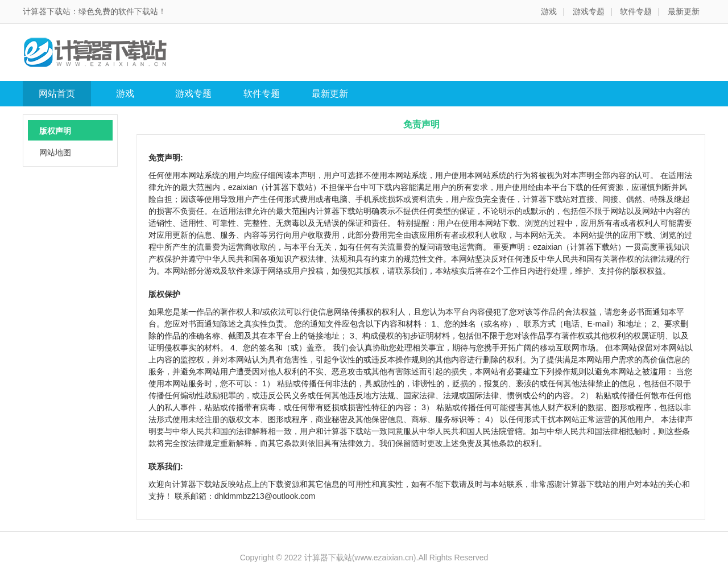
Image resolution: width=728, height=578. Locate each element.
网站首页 (57, 94)
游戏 (549, 11)
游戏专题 (589, 11)
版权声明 (55, 131)
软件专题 (636, 11)
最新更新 (684, 11)
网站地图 (55, 152)
